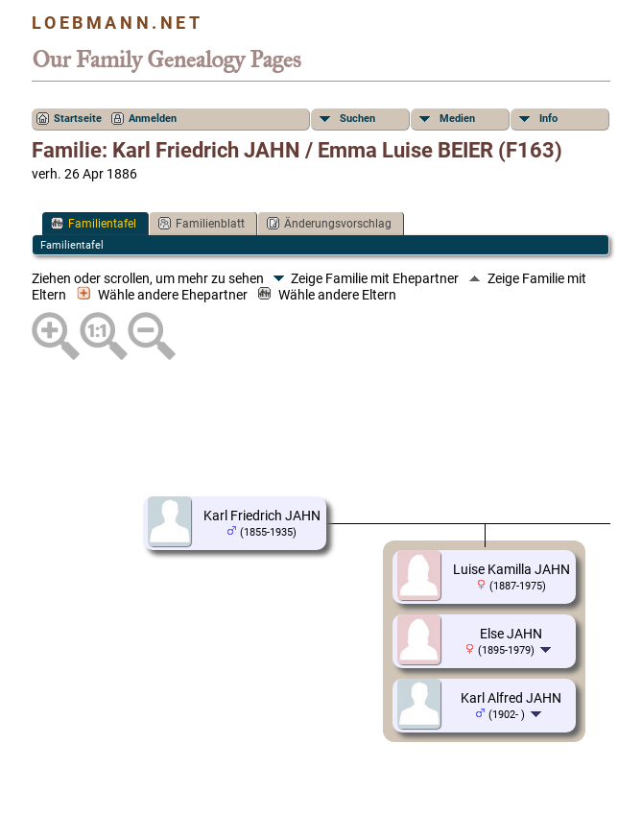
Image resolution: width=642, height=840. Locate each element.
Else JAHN (511, 634)
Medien (457, 119)
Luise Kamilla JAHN (511, 569)
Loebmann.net (117, 23)
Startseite (78, 119)
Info (548, 119)
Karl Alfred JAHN (511, 698)
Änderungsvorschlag (329, 223)
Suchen (357, 119)
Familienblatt (202, 223)
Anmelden (153, 119)
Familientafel (94, 223)
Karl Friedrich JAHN (262, 516)
